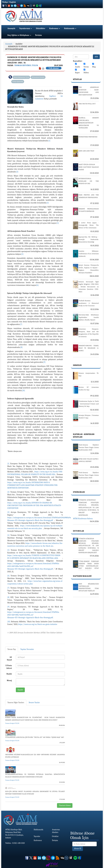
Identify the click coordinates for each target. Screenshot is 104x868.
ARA (96, 57)
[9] (44, 362)
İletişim (39, 35)
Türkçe (5, 2)
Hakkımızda (70, 28)
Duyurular (78, 531)
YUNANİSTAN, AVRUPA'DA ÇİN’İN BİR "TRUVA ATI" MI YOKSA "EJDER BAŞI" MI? (35, 737)
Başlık (9, 674)
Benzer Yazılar (34, 702)
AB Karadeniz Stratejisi (38, 77)
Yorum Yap (12, 649)
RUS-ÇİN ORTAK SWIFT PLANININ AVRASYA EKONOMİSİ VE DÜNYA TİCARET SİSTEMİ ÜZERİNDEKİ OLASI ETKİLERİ (35, 793)
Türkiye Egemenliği (18, 82)
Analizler (19, 44)
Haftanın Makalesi (82, 576)
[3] (48, 203)
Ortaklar (55, 836)
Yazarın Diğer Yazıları (16, 702)
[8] (21, 347)
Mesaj (9, 680)
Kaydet (20, 690)
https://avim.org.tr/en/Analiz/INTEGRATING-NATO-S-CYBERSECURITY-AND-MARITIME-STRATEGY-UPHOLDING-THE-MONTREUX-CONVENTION (33, 485)
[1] (49, 141)
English (13, 2)
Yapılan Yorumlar (27, 649)
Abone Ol (78, 848)
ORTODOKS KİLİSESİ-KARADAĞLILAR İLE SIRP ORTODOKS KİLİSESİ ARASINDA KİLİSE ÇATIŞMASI (35, 756)
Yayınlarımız (26, 28)
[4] (58, 223)
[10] (23, 391)
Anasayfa (11, 28)
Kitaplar (77, 79)
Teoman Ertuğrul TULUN (26, 65)
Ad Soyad (9, 658)
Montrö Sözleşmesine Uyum (21, 77)
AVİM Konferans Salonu (83, 518)
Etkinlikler (41, 28)
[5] (22, 254)
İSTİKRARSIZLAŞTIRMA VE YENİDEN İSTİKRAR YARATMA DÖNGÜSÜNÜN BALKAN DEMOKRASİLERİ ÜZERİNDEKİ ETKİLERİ (35, 775)
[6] (37, 285)
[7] (21, 324)
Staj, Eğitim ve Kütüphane (19, 35)
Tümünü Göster (65, 805)
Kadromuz (55, 28)
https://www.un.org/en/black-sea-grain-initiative (38, 624)
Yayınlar (37, 836)
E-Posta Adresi (9, 667)
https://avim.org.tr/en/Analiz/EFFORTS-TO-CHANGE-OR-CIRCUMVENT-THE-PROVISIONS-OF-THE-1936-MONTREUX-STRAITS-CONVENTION (34, 505)
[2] (17, 172)
